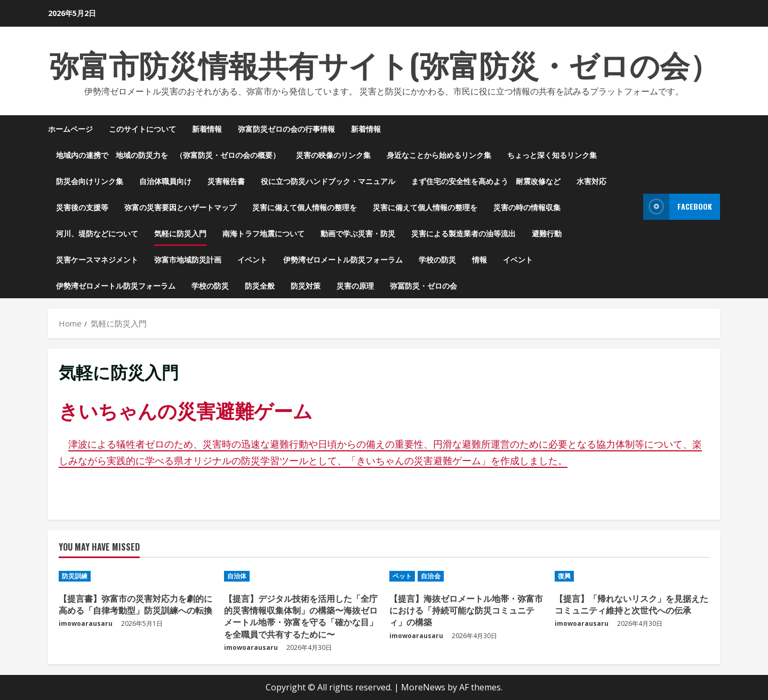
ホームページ (70, 128)
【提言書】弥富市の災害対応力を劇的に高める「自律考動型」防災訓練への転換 (135, 604)
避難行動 (547, 233)
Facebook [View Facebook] (678, 207)
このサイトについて (142, 128)
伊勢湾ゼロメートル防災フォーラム (343, 259)
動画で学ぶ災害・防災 (358, 233)
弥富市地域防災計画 (188, 259)
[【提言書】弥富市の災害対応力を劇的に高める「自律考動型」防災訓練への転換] (136, 576)
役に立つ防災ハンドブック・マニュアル (328, 181)
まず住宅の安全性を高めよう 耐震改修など (486, 181)
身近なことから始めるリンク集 (439, 154)
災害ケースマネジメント (97, 259)
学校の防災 (437, 259)
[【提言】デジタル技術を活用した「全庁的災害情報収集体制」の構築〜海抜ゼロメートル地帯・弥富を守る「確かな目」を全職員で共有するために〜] (301, 576)
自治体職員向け (165, 181)
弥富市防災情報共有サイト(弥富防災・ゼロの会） (384, 63)
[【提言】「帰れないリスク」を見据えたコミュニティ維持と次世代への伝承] (632, 576)
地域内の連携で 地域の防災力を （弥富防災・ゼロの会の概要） (168, 154)
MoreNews (423, 687)
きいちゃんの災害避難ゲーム (186, 409)
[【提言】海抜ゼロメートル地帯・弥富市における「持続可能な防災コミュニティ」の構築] (467, 576)
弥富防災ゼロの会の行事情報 (286, 128)
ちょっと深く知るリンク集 (552, 154)
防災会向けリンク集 (90, 181)
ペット (402, 576)
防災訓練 (75, 576)
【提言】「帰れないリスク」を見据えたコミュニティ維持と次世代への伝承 (631, 604)
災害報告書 (226, 181)
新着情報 (207, 128)
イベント (252, 259)
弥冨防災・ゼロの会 (423, 285)
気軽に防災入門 (180, 233)
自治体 (237, 576)
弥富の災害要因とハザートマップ (180, 207)
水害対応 (591, 181)
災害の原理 (355, 285)
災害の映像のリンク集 (333, 154)
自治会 (430, 576)
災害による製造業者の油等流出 (463, 233)
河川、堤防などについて (97, 233)
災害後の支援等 (82, 207)
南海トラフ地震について (263, 233)
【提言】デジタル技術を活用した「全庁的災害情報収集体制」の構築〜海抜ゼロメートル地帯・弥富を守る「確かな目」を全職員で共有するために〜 (301, 616)
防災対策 (306, 285)
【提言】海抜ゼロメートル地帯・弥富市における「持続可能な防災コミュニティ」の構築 (466, 610)
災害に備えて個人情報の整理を (305, 207)
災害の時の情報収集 (527, 207)
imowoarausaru (86, 623)
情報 (479, 259)
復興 (564, 576)
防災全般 (260, 285)
